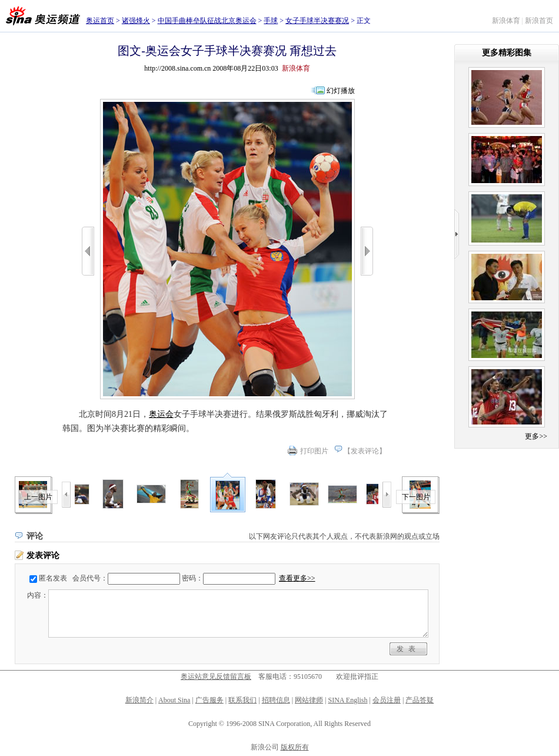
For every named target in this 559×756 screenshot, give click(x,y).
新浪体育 (506, 21)
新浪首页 (539, 21)
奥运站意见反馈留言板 (216, 677)
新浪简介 (139, 700)
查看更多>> (297, 578)
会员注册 (387, 700)
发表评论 (365, 451)
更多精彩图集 (507, 53)
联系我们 (242, 700)
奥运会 (161, 414)
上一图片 (38, 497)
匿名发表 (53, 578)
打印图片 (314, 451)
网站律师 (309, 700)
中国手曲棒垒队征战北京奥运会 (207, 21)
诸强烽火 (136, 21)
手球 (271, 21)
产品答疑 (420, 700)
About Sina (174, 700)
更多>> (536, 436)
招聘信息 (276, 700)
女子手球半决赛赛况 (317, 21)
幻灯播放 (341, 91)
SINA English (347, 700)
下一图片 (416, 497)
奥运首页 (100, 21)
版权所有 (295, 747)
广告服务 (209, 700)
